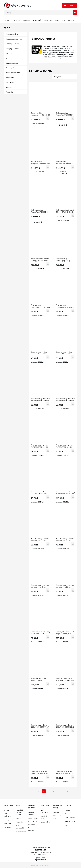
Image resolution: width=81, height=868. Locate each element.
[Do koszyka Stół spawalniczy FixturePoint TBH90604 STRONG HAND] (73, 167)
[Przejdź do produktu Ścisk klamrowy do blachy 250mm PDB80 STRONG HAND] (66, 383)
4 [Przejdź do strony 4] (58, 791)
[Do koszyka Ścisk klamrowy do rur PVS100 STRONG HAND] (48, 497)
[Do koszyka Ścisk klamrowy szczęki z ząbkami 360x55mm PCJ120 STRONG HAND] (48, 544)
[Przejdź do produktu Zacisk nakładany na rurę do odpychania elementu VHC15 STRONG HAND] (41, 243)
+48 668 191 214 (40, 857)
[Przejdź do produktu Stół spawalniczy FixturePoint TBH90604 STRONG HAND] (66, 146)
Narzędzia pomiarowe (14, 39)
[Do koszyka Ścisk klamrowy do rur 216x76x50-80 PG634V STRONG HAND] (48, 777)
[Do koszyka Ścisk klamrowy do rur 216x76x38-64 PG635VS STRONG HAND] (73, 730)
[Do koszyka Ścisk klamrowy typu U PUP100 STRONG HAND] (48, 450)
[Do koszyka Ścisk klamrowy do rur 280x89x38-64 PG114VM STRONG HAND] (48, 730)
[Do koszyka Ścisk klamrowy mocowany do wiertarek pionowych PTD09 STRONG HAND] (73, 310)
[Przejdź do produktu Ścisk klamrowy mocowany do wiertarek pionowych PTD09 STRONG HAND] (66, 290)
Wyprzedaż (10, 82)
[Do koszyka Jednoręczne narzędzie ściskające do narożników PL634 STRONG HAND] (73, 684)
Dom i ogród (10, 68)
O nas (67, 814)
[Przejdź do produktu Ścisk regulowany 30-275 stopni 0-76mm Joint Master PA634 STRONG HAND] (66, 617)
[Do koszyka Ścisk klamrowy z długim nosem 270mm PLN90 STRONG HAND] (48, 357)
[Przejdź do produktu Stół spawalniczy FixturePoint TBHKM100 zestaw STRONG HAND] (41, 195)
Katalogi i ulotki (70, 821)
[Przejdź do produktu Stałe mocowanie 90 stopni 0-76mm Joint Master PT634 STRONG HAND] (41, 663)
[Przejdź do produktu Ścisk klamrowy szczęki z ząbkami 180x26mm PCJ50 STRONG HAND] (66, 570)
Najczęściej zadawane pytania (19, 812)
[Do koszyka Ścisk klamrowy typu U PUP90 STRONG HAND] (73, 450)
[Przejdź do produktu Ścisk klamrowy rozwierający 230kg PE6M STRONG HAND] (41, 290)
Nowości (9, 87)
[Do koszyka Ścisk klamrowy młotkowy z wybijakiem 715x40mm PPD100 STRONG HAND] (73, 497)
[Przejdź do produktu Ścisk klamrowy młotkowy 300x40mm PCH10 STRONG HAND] (41, 617)
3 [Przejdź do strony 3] (53, 791)
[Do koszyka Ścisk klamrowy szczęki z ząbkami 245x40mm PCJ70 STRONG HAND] (48, 590)
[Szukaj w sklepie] (41, 13)
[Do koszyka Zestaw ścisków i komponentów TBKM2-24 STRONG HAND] (48, 118)
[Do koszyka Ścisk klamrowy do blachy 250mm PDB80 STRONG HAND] (73, 404)
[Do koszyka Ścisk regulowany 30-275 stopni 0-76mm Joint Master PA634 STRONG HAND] (73, 637)
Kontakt (68, 810)
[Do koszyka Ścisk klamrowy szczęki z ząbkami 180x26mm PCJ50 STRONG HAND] (73, 590)
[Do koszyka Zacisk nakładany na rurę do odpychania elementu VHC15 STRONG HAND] (48, 264)
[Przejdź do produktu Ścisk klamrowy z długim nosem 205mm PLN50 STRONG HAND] (66, 337)
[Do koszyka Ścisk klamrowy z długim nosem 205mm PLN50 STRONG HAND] (73, 357)
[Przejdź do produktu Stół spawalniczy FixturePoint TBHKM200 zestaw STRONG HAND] (66, 98)
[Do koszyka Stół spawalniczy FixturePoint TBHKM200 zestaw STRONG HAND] (73, 118)
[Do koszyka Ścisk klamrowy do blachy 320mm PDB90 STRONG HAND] (48, 404)
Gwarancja (56, 812)
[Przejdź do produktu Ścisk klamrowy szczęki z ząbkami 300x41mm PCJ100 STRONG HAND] (66, 523)
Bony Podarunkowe (13, 73)
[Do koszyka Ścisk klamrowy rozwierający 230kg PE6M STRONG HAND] (48, 310)
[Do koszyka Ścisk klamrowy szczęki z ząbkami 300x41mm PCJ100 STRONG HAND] (73, 544)
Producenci (10, 77)
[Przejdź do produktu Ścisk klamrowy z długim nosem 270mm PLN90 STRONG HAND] (41, 337)
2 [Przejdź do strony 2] (48, 791)
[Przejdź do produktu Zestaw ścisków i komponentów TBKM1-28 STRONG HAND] (41, 146)
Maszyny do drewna (13, 44)
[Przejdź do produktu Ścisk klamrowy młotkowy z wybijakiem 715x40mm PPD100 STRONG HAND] (66, 477)
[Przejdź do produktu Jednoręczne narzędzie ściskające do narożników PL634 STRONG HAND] (66, 663)
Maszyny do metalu (13, 49)
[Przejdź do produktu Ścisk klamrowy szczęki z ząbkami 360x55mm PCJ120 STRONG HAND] (41, 523)
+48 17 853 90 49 (41, 855)
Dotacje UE (19, 818)
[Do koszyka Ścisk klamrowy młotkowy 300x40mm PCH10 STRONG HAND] (48, 637)
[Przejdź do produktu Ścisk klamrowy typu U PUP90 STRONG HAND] (66, 430)
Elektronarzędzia (12, 34)
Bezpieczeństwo (21, 832)
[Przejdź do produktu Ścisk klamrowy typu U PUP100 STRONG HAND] (41, 430)
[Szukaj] (75, 13)
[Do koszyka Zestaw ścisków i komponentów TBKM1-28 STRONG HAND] (48, 167)
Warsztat (9, 53)
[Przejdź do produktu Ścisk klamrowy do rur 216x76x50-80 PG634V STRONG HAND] (41, 757)
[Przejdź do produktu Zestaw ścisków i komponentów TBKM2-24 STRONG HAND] (41, 98)
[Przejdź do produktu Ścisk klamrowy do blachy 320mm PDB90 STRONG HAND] (41, 383)
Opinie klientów (70, 818)
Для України (7, 827)
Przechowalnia (45, 822)
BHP (7, 58)
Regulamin (19, 822)
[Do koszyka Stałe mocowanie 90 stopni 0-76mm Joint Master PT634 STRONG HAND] (48, 684)
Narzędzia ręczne (12, 63)
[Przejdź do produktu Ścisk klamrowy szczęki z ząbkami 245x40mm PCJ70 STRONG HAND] (41, 570)
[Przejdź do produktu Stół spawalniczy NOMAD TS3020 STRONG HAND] (66, 195)
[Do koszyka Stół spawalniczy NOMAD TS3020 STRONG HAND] (73, 215)
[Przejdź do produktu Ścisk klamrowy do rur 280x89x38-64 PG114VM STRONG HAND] (41, 710)
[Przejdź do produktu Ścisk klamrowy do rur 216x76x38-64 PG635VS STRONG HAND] (66, 710)
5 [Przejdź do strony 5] (63, 791)
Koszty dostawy (33, 818)
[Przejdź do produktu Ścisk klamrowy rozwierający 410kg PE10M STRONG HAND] (66, 243)
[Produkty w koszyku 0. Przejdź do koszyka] (70, 5)
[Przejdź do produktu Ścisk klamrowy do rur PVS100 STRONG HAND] (41, 477)
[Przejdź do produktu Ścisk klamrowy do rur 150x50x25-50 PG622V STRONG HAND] (66, 757)
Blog (66, 825)
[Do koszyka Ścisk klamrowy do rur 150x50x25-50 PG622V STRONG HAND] (73, 777)
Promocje (9, 92)
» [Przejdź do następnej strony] (67, 791)
